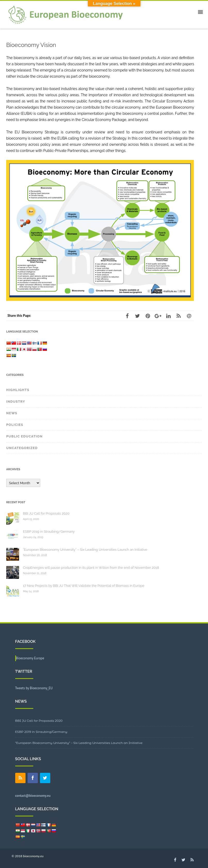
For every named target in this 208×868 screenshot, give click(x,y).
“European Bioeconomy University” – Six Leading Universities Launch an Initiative (85, 550)
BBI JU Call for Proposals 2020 (46, 513)
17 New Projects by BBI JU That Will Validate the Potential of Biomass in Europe (84, 586)
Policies (15, 425)
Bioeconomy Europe (30, 658)
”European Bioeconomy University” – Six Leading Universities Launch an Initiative (79, 743)
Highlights (18, 390)
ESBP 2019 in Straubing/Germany (49, 532)
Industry (16, 401)
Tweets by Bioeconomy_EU (34, 688)
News (12, 413)
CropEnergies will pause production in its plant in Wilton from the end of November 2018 (91, 568)
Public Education (24, 436)
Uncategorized (22, 448)
